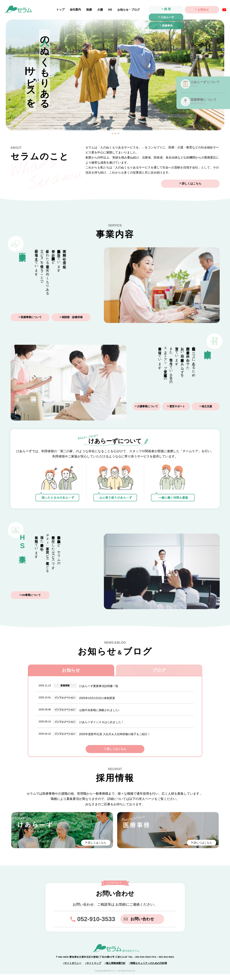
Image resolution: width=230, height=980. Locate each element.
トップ (62, 9)
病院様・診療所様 (72, 317)
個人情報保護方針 (116, 969)
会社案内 (77, 9)
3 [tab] (119, 134)
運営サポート (177, 407)
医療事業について (31, 317)
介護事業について (148, 407)
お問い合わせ (140, 925)
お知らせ (71, 670)
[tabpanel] (115, 75)
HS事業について (31, 595)
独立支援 (207, 407)
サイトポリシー (73, 969)
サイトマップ (94, 969)
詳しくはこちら (201, 184)
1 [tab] (113, 134)
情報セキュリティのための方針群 (149, 969)
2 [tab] (116, 134)
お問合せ (203, 10)
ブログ (159, 670)
